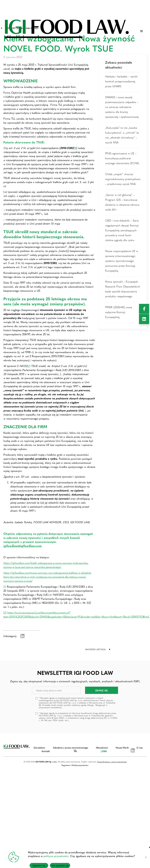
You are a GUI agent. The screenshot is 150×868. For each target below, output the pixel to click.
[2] (29, 366)
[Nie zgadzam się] (146, 857)
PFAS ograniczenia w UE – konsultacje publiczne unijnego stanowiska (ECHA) (122, 158)
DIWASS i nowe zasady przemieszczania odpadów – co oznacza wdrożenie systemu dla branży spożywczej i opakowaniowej (122, 107)
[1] (5, 587)
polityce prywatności (56, 856)
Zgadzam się (39, 866)
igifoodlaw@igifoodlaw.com (23, 546)
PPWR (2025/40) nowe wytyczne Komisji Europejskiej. (119, 312)
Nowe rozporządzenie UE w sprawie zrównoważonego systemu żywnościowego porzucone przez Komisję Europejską (122, 261)
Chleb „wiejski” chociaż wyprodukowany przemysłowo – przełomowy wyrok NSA (123, 179)
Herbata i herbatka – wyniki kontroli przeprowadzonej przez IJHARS (121, 81)
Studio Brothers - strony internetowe (112, 762)
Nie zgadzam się (60, 866)
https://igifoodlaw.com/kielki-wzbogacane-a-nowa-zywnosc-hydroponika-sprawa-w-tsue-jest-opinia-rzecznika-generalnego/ (46, 565)
